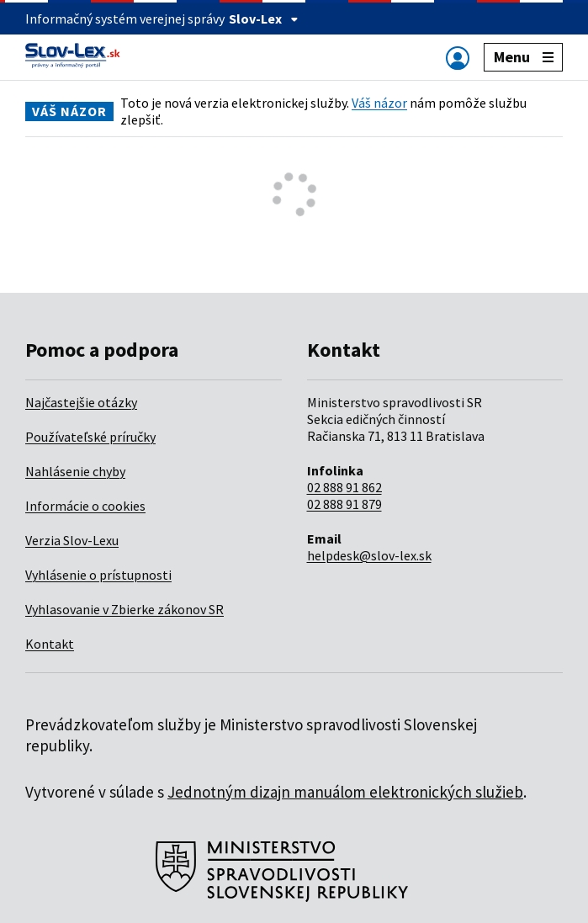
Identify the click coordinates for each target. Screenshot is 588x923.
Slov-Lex (264, 19)
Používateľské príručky (90, 437)
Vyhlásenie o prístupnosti (98, 575)
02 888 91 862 (344, 487)
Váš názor (379, 103)
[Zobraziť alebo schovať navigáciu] (458, 58)
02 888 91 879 (344, 504)
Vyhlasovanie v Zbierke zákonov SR (124, 609)
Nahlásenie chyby (75, 471)
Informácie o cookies (85, 506)
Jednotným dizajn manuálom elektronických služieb (345, 792)
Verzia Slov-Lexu (72, 540)
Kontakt (50, 644)
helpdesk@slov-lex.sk (369, 555)
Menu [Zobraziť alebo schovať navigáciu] (524, 57)
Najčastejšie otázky (81, 402)
